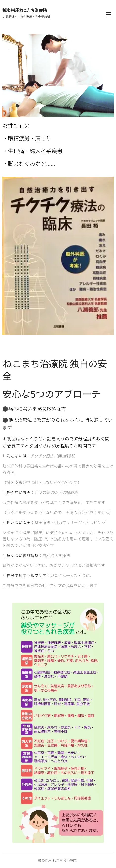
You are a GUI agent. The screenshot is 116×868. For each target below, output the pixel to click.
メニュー (109, 14)
